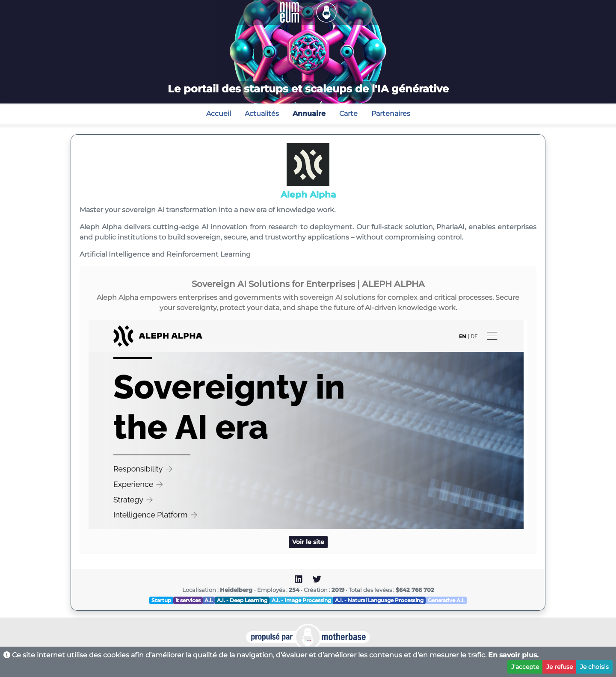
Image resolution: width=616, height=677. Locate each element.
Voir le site (308, 542)
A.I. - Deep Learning (242, 600)
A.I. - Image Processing (301, 600)
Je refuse (560, 667)
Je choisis (594, 667)
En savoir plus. (513, 655)
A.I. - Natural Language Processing (379, 600)
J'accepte (525, 667)
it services (188, 600)
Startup (161, 600)
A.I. (209, 600)
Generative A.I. (446, 600)
